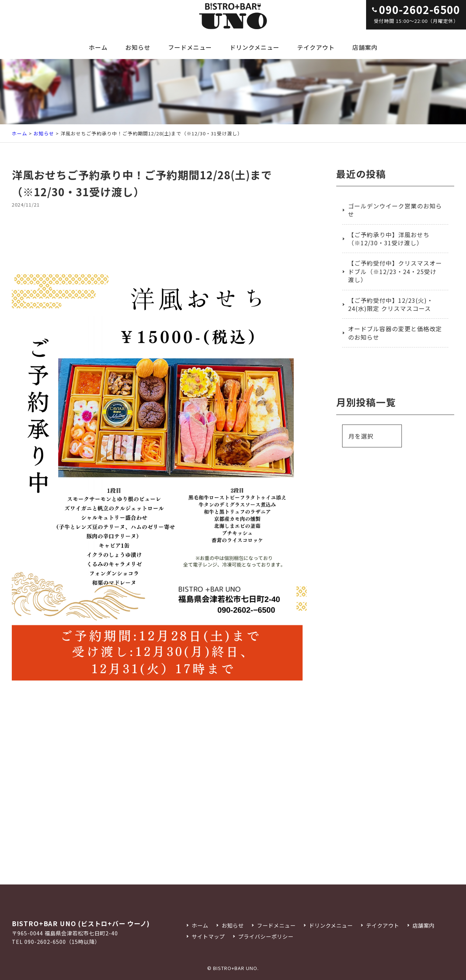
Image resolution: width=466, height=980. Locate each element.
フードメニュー (190, 47)
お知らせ (138, 47)
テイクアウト (316, 47)
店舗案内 (365, 47)
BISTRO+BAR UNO (235, 968)
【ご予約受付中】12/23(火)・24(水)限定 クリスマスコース (391, 304)
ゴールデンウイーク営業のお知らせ (395, 210)
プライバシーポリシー (266, 936)
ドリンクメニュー (255, 47)
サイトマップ (208, 936)
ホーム (98, 47)
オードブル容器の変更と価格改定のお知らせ (395, 333)
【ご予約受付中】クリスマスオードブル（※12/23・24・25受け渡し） (395, 271)
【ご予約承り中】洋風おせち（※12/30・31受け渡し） (389, 239)
